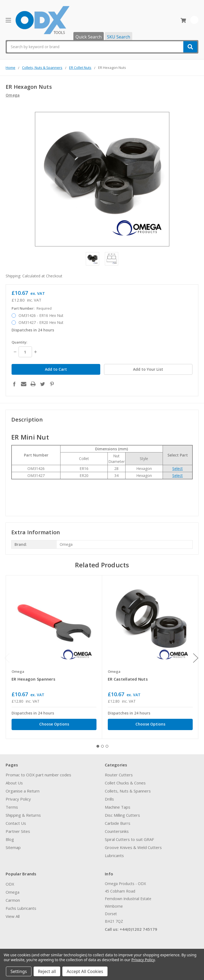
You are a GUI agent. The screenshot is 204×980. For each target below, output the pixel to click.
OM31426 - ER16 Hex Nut (41, 315)
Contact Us (16, 820)
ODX (10, 881)
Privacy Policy (18, 796)
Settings (19, 971)
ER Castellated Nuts (128, 676)
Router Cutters (119, 772)
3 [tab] (107, 744)
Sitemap (13, 845)
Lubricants (114, 853)
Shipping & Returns (23, 812)
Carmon (13, 897)
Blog (10, 837)
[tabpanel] (54, 654)
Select (178, 466)
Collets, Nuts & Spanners (128, 788)
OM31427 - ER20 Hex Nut (41, 322)
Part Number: (32, 308)
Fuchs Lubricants (21, 905)
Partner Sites (18, 829)
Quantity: (19, 342)
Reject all (47, 971)
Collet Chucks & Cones (125, 780)
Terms (12, 804)
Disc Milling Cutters (122, 812)
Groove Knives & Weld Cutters (133, 845)
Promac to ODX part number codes (38, 772)
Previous (7, 655)
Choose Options (54, 721)
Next (196, 655)
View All (13, 913)
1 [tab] (98, 744)
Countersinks (117, 829)
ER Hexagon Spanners (33, 676)
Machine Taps (118, 804)
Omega (12, 889)
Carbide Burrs (118, 820)
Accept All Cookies (85, 971)
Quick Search (89, 37)
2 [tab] (102, 744)
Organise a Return (23, 788)
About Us (14, 780)
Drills (109, 796)
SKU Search (119, 37)
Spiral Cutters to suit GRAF (129, 837)
